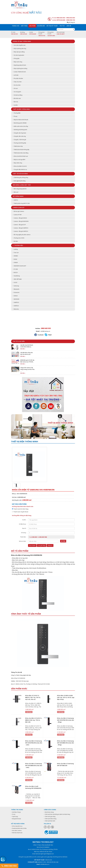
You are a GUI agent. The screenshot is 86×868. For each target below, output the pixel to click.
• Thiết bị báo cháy (18, 146)
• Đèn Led (16, 192)
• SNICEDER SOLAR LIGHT (19, 266)
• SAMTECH (16, 302)
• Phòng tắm (16, 58)
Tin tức (62, 26)
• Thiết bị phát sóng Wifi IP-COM (21, 203)
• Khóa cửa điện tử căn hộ (20, 166)
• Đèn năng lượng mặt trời (20, 189)
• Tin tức (13, 814)
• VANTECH (16, 306)
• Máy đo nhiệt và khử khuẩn (20, 120)
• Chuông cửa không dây (19, 143)
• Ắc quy (15, 116)
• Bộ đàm (15, 241)
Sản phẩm (32, 26)
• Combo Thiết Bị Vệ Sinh (19, 72)
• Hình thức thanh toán (17, 833)
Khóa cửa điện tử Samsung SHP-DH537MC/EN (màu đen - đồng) (66, 720)
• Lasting (15, 249)
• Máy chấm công (17, 163)
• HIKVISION (16, 299)
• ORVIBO (15, 256)
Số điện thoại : (23, 524)
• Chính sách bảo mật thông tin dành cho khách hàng (57, 814)
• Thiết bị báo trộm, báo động (21, 153)
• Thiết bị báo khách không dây (21, 150)
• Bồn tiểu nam (17, 98)
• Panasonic (16, 292)
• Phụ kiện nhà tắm (18, 78)
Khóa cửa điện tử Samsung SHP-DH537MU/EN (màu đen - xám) (34, 743)
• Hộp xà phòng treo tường (20, 68)
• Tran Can (16, 253)
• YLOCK (15, 282)
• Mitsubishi (16, 289)
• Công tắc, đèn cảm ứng (19, 136)
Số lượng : (24, 533)
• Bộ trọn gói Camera (18, 211)
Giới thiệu (24, 26)
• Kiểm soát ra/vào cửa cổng (20, 126)
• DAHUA (15, 296)
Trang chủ (16, 26)
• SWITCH (15, 200)
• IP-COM (15, 269)
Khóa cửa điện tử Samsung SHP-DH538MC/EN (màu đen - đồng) (66, 743)
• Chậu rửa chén (17, 82)
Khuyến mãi (41, 26)
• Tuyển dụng (14, 817)
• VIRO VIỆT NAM (17, 279)
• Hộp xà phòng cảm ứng (19, 48)
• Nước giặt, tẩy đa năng (19, 181)
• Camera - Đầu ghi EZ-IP (19, 225)
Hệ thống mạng (18, 196)
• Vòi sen (15, 88)
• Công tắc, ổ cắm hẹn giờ (19, 140)
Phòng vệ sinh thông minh (22, 41)
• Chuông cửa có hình (19, 238)
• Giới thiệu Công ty (16, 812)
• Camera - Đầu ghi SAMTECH (20, 228)
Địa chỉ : (24, 528)
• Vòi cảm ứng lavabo (18, 55)
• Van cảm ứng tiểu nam (19, 45)
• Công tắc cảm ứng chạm (19, 133)
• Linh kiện (16, 75)
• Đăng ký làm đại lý (16, 819)
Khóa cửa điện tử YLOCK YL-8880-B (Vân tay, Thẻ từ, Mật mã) (34, 720)
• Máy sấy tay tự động (19, 52)
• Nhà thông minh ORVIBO (20, 123)
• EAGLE (15, 259)
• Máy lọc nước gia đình (19, 160)
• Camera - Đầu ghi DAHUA (20, 218)
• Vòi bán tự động (18, 95)
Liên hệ (69, 26)
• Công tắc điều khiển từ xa (20, 169)
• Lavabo (15, 105)
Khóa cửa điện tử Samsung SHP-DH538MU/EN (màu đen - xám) (34, 765)
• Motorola (16, 309)
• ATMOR (15, 262)
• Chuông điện (17, 113)
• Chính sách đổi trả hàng (50, 819)
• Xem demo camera (16, 831)
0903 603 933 (9, 866)
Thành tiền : (23, 537)
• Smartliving (16, 276)
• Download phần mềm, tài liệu (19, 828)
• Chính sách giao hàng (50, 817)
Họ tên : (24, 520)
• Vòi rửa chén (17, 85)
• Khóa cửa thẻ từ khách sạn (20, 156)
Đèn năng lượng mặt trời (22, 185)
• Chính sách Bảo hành (50, 821)
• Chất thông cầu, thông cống (20, 177)
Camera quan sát (19, 208)
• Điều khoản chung (49, 812)
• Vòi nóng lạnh (17, 92)
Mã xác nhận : (23, 541)
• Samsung (16, 286)
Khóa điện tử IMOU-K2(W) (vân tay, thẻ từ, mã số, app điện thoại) (66, 697)
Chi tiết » (23, 349)
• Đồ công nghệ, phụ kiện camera (22, 235)
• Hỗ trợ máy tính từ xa (17, 826)
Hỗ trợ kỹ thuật (52, 26)
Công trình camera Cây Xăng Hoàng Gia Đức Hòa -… (27, 369)
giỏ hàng (71, 22)
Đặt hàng (29, 712)
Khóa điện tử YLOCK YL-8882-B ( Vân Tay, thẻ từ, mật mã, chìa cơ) (33, 697)
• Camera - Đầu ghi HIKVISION (21, 221)
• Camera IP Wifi (17, 215)
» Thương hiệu (18, 245)
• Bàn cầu (15, 102)
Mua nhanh (32, 545)
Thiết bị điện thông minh (21, 109)
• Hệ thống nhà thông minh (20, 130)
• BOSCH (15, 272)
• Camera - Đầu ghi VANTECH (20, 231)
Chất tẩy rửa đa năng (20, 174)
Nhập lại (50, 545)
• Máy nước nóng (17, 62)
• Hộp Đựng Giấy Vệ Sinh (19, 65)
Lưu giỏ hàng (42, 545)
